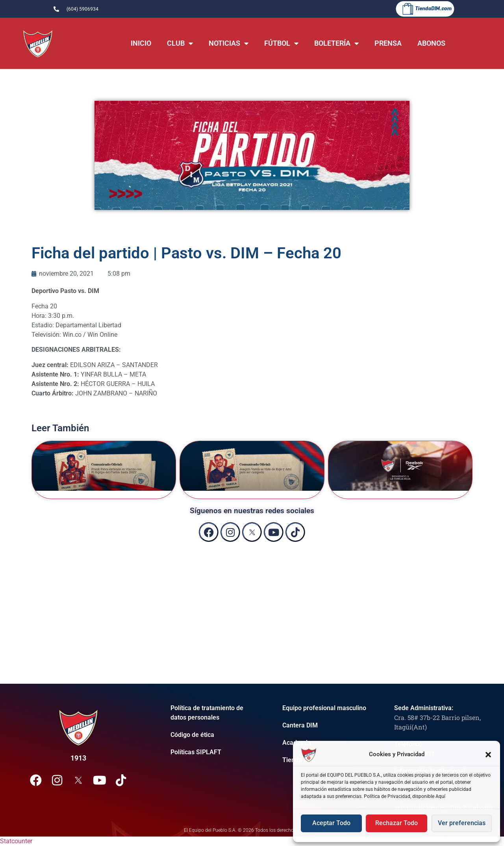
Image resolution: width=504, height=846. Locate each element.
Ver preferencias (461, 824)
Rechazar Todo (397, 824)
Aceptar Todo (332, 824)
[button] (488, 755)
